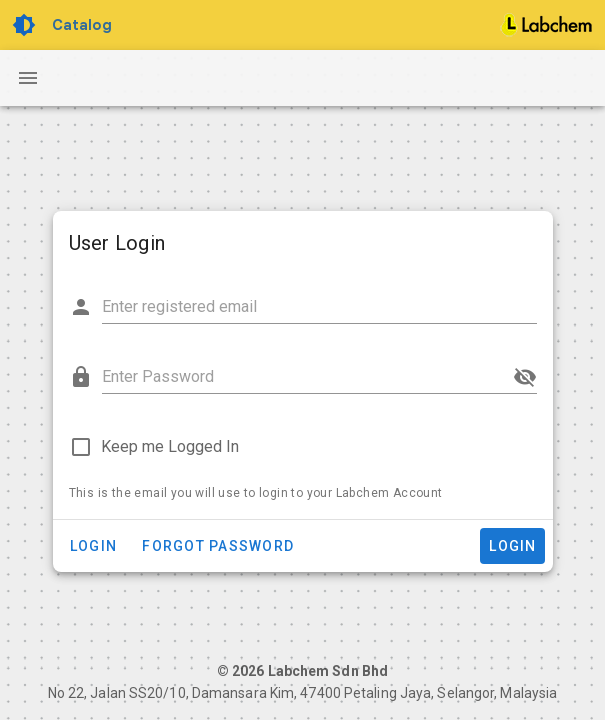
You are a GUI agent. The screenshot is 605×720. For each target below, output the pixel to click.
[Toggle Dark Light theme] (26, 25)
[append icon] (525, 377)
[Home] (547, 25)
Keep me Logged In (170, 446)
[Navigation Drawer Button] (28, 78)
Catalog (82, 25)
